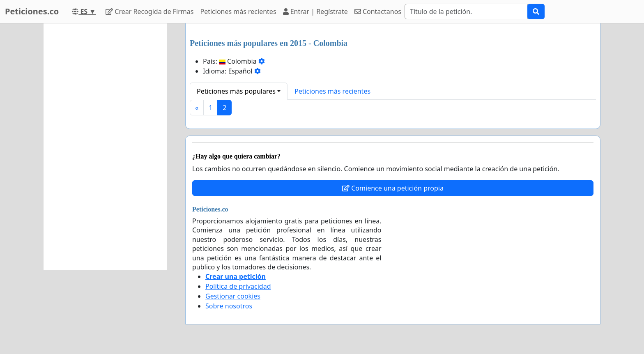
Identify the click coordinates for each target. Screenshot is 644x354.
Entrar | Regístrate (315, 11)
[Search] (466, 11)
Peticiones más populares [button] (236, 91)
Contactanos (378, 11)
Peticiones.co (32, 11)
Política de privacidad (238, 286)
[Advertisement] (105, 147)
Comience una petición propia (393, 188)
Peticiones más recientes (238, 11)
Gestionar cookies (233, 296)
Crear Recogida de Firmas (149, 11)
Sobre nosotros (229, 306)
